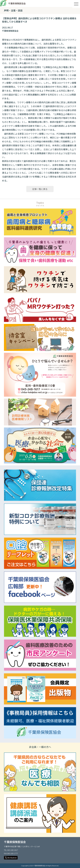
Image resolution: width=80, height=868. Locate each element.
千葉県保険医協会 (17, 3)
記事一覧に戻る (40, 189)
